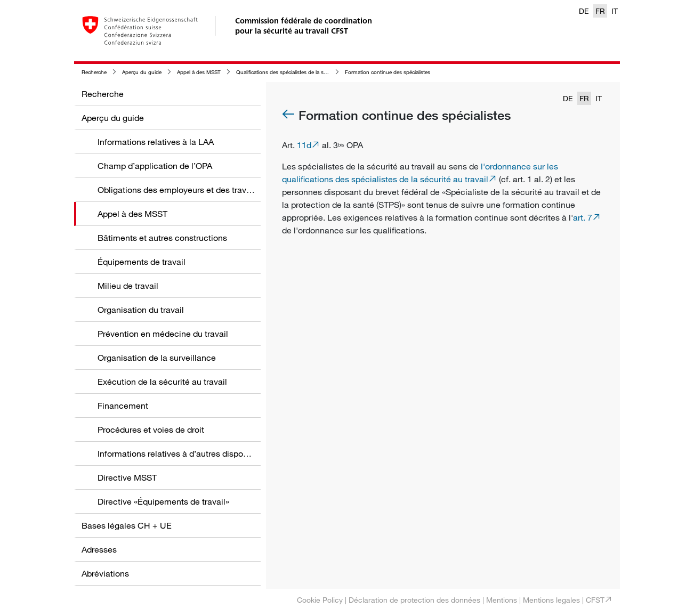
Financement (123, 406)
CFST (595, 600)
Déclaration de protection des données (414, 600)
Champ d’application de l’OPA (155, 166)
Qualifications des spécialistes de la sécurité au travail (299, 72)
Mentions (502, 600)
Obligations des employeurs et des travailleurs (186, 190)
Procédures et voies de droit (151, 429)
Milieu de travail (128, 286)
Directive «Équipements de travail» (163, 501)
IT (615, 11)
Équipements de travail (142, 262)
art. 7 (583, 217)
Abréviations (105, 573)
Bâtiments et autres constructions (162, 238)
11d (304, 145)
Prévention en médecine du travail (163, 334)
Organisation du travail (141, 310)
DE (584, 11)
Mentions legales (551, 600)
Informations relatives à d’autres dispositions (183, 453)
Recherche (94, 72)
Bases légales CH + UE (127, 525)
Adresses (99, 549)
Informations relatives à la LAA (156, 142)
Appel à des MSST (199, 72)
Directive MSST (127, 477)
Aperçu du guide (142, 72)
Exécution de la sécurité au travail (162, 382)
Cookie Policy (320, 600)
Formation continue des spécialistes (388, 72)
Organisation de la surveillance (157, 358)
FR (600, 11)
